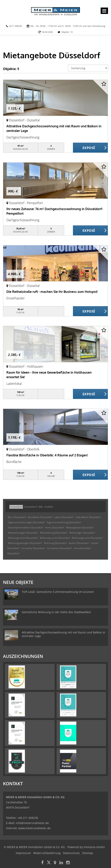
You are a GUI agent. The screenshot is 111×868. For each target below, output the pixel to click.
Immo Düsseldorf (55, 528)
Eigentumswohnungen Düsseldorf (26, 522)
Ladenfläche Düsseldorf (88, 517)
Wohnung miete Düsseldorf (23, 538)
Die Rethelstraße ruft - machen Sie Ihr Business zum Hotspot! (52, 292)
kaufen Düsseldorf (79, 543)
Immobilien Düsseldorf (59, 548)
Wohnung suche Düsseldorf (55, 538)
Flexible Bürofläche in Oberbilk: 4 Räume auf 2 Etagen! (47, 455)
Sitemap (88, 853)
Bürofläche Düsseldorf (40, 517)
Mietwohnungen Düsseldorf (23, 533)
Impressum (23, 853)
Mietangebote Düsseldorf (80, 528)
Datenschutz (71, 853)
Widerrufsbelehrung (47, 853)
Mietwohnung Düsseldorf (54, 533)
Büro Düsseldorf (17, 517)
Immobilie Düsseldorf (33, 548)
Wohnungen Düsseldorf (82, 533)
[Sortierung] (88, 68)
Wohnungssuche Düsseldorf (87, 538)
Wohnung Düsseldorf (55, 543)
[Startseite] (55, 11)
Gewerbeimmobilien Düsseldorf (26, 528)
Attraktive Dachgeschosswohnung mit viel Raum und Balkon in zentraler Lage (63, 634)
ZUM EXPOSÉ (90, 148)
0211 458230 (16, 26)
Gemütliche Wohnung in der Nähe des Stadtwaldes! (56, 612)
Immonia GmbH (94, 847)
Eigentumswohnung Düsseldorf (64, 522)
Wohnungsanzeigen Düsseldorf (25, 543)
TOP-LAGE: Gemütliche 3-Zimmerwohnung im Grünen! (58, 592)
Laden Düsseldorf (64, 517)
